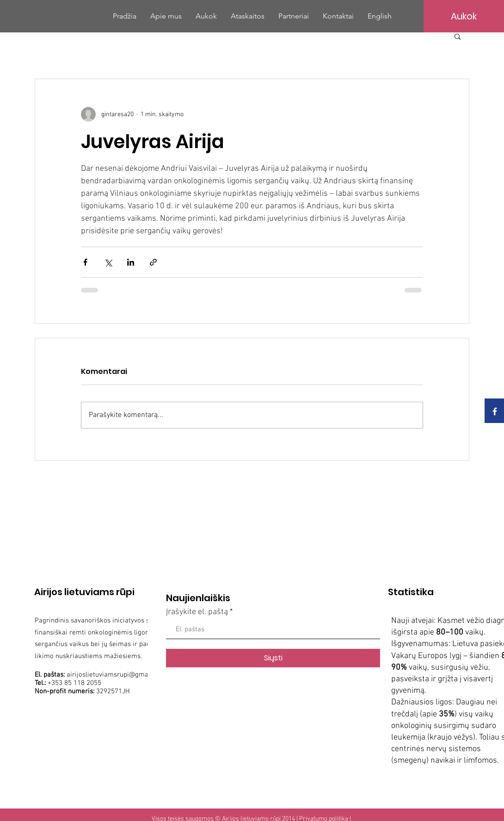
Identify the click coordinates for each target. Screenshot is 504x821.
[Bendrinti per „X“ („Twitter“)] (108, 262)
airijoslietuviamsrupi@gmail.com (117, 675)
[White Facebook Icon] (495, 411)
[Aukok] (464, 16)
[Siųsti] (273, 658)
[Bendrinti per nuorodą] (153, 262)
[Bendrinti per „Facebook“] (85, 262)
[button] (458, 36)
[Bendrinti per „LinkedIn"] (131, 262)
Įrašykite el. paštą (197, 612)
